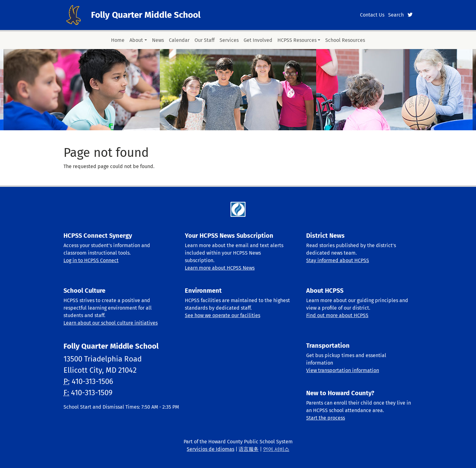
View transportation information (343, 370)
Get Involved (258, 40)
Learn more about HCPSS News (220, 268)
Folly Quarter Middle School (146, 15)
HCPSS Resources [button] (297, 40)
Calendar (179, 40)
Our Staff (205, 40)
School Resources (345, 40)
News (158, 40)
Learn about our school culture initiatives (111, 323)
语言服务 (249, 449)
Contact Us (372, 15)
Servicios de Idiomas (210, 449)
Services (229, 40)
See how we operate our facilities (223, 315)
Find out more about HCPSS (337, 315)
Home (118, 40)
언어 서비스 (276, 449)
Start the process (326, 418)
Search (396, 15)
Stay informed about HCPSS (338, 260)
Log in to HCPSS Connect (91, 260)
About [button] (136, 40)
